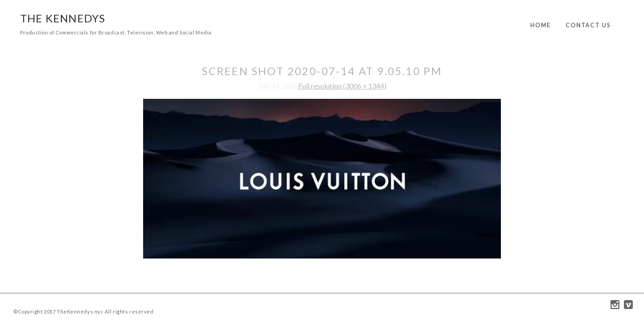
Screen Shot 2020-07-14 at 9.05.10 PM (322, 71)
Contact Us (588, 25)
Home (541, 25)
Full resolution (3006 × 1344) (342, 86)
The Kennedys (63, 18)
